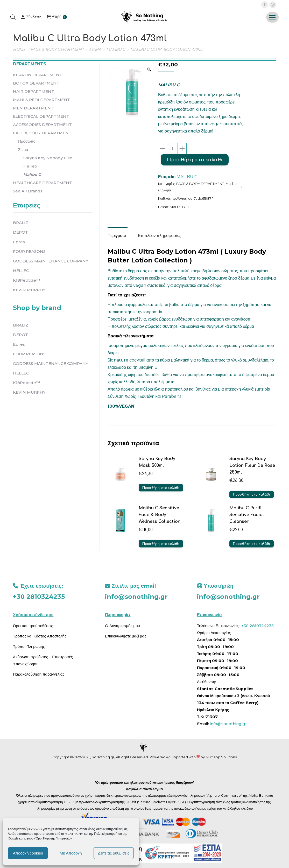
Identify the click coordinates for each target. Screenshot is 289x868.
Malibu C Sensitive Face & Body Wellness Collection (160, 515)
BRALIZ (21, 223)
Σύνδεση (31, 17)
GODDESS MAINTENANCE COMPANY (51, 261)
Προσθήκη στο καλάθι (195, 160)
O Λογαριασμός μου (122, 626)
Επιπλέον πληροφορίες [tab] (159, 236)
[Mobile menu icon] (272, 17)
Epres (19, 242)
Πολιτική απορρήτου (108, 834)
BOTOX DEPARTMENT (36, 83)
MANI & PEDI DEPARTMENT (41, 100)
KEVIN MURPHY (29, 290)
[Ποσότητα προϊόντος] (172, 148)
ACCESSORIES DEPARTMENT (42, 125)
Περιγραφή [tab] (118, 236)
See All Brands (28, 191)
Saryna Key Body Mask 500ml (157, 462)
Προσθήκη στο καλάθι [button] (161, 488)
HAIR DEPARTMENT (34, 91)
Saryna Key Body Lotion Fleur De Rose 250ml (252, 466)
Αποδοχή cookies (28, 853)
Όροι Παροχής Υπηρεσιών (54, 838)
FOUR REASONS (29, 251)
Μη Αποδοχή (71, 853)
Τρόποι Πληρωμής (29, 646)
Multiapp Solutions (221, 757)
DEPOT (20, 232)
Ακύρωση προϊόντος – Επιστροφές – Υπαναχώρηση (44, 660)
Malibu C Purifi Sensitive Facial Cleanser (247, 515)
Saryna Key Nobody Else (48, 158)
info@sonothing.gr (136, 597)
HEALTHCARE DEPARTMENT (43, 183)
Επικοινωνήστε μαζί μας (126, 636)
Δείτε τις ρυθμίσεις (114, 853)
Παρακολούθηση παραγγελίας (39, 674)
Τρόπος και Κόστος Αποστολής (40, 636)
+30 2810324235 (39, 597)
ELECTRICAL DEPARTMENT (41, 116)
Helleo (30, 166)
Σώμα (167, 190)
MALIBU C (187, 177)
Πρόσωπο (27, 141)
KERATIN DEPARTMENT (38, 75)
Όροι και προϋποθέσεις (33, 626)
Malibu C (32, 174)
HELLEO (21, 271)
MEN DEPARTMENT (33, 108)
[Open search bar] (13, 17)
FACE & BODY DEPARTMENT (200, 184)
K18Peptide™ (26, 280)
